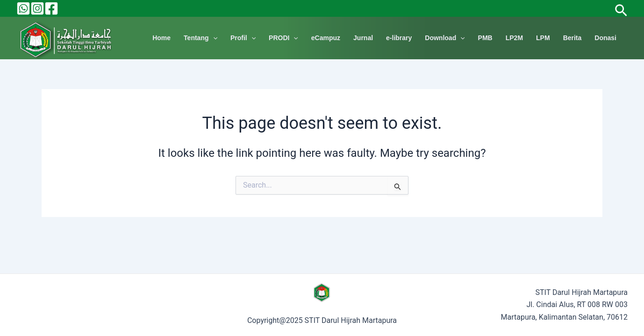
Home (161, 38)
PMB (485, 38)
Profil (243, 38)
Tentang (200, 38)
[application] (213, 38)
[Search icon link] (621, 8)
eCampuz (326, 38)
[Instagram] (37, 8)
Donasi (605, 38)
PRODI (283, 38)
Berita (572, 38)
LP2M (514, 38)
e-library (399, 38)
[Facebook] (51, 8)
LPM (543, 38)
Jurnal (363, 38)
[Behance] (23, 8)
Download (445, 38)
